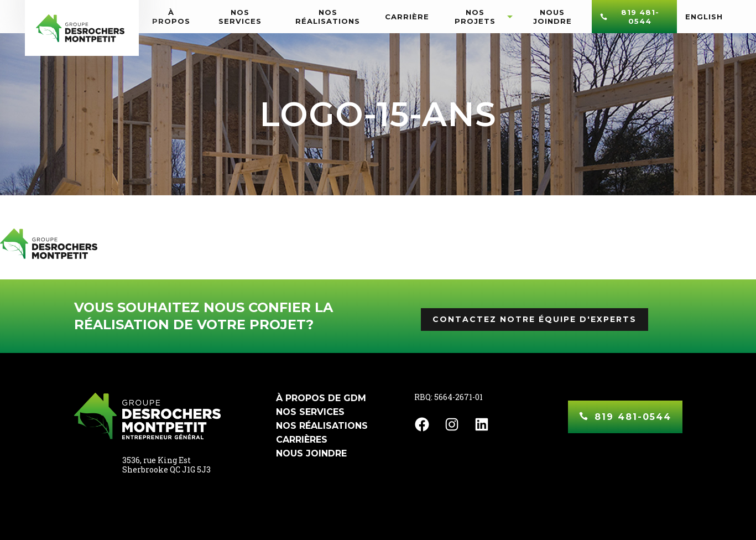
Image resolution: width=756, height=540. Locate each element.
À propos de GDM (321, 398)
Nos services (310, 412)
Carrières (302, 440)
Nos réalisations (322, 426)
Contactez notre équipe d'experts (535, 319)
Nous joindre (311, 453)
